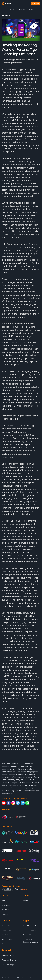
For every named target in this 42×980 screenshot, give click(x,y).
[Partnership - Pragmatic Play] (8, 842)
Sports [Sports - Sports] (25, 901)
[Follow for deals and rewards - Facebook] (9, 803)
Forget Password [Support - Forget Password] (29, 926)
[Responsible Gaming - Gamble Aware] (21, 890)
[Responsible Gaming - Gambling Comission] (8, 890)
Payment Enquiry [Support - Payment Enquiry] (29, 935)
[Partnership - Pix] (8, 833)
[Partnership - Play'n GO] (34, 842)
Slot (31, 10)
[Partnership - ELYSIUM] (8, 878)
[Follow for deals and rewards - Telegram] (23, 803)
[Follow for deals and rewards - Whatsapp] (27, 803)
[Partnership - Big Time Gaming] (8, 860)
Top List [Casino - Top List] (5, 914)
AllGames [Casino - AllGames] (5, 910)
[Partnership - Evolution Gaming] (34, 851)
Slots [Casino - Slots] (4, 901)
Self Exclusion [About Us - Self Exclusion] (7, 939)
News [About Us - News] (4, 944)
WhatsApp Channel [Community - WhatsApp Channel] (9, 956)
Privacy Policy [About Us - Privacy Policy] (7, 930)
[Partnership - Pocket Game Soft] (34, 833)
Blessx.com (6, 764)
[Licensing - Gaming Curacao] (8, 817)
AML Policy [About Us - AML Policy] (6, 935)
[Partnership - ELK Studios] (21, 878)
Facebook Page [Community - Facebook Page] (8, 965)
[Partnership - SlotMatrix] (34, 860)
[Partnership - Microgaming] (21, 842)
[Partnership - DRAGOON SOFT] (21, 869)
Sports (13, 10)
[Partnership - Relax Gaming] (8, 869)
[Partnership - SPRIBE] (8, 851)
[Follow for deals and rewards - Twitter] (18, 803)
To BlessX (36, 4)
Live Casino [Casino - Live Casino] (6, 905)
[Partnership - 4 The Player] (34, 878)
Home (4, 10)
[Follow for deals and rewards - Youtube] (4, 803)
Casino (23, 10)
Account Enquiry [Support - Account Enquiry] (29, 930)
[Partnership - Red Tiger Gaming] (21, 851)
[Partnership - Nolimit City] (21, 860)
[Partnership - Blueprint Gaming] (34, 869)
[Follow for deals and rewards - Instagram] (13, 803)
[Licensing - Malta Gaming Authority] (21, 817)
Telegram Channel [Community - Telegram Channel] (9, 960)
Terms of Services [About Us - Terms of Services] (9, 926)
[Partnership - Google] (21, 833)
